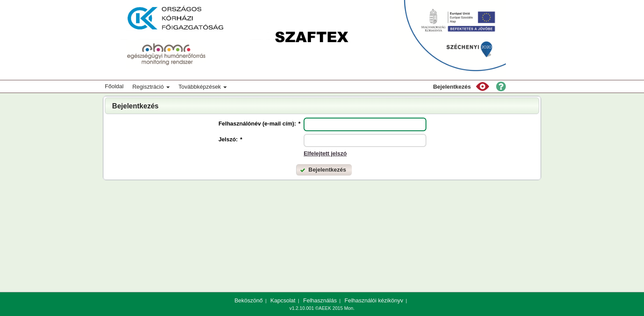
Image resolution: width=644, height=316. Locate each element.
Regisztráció (151, 87)
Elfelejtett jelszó (325, 153)
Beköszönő (248, 300)
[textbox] (365, 124)
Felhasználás (320, 300)
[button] (483, 86)
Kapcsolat (283, 300)
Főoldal (114, 86)
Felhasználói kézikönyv (374, 300)
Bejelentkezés (452, 87)
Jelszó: (230, 139)
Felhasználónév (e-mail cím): (259, 124)
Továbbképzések (203, 87)
